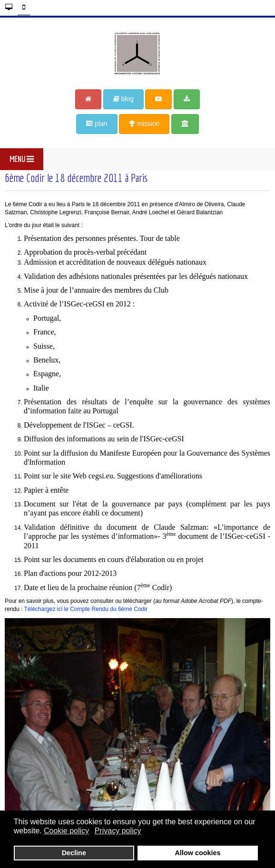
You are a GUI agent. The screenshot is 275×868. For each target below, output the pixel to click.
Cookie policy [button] (66, 831)
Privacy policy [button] (118, 831)
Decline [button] (74, 853)
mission (144, 124)
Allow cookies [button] (198, 853)
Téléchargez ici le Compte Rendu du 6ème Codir (85, 609)
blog (123, 99)
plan (97, 124)
